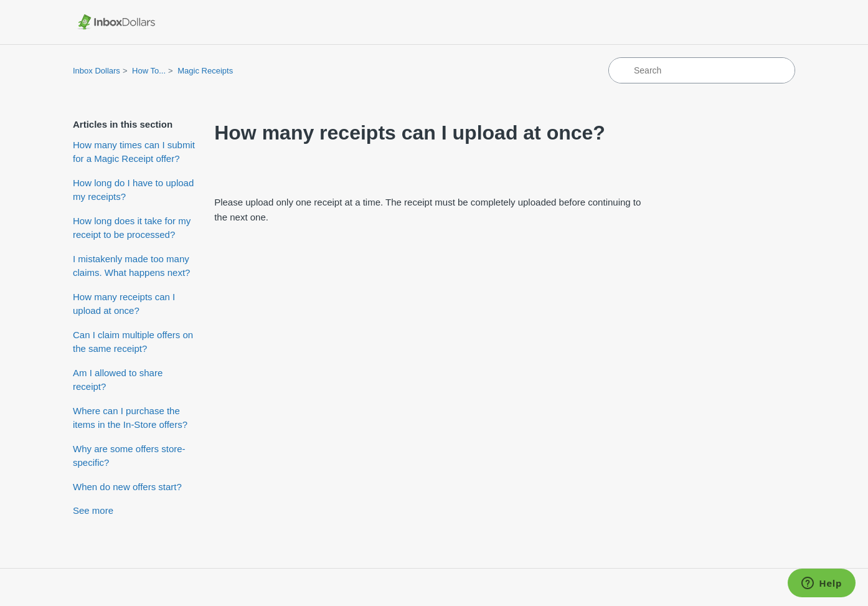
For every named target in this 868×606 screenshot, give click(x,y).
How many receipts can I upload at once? (124, 304)
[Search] (702, 70)
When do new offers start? (127, 487)
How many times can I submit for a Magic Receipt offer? (134, 152)
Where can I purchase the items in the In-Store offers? (130, 418)
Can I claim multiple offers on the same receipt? (133, 342)
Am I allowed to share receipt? (118, 380)
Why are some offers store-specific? (129, 456)
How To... (149, 71)
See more (93, 510)
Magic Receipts (205, 71)
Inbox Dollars (97, 71)
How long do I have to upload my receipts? (133, 190)
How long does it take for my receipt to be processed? (132, 228)
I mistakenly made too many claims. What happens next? (131, 266)
